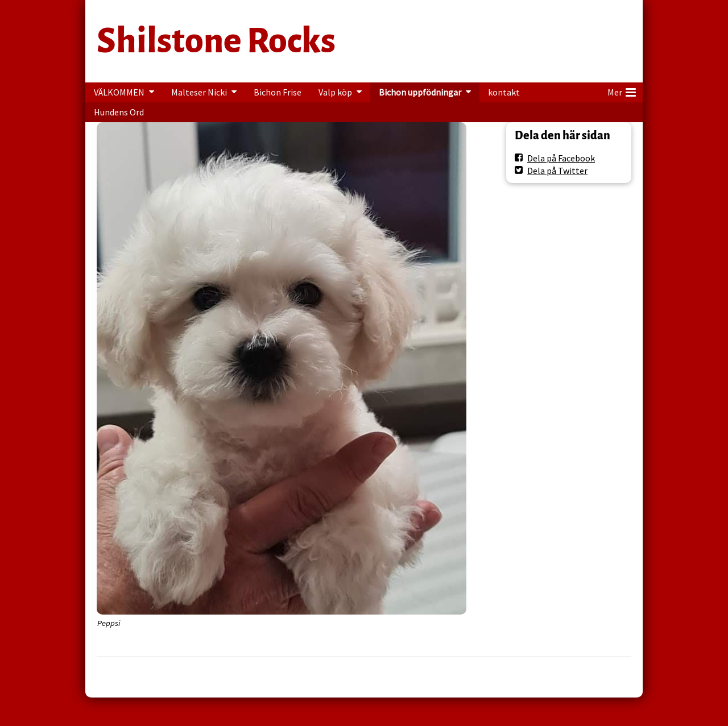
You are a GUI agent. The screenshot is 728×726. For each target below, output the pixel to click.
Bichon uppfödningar (420, 92)
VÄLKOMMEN (119, 92)
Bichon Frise (278, 92)
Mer (622, 90)
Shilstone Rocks (216, 41)
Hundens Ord (119, 112)
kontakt (504, 92)
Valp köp (335, 92)
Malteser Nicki (199, 92)
